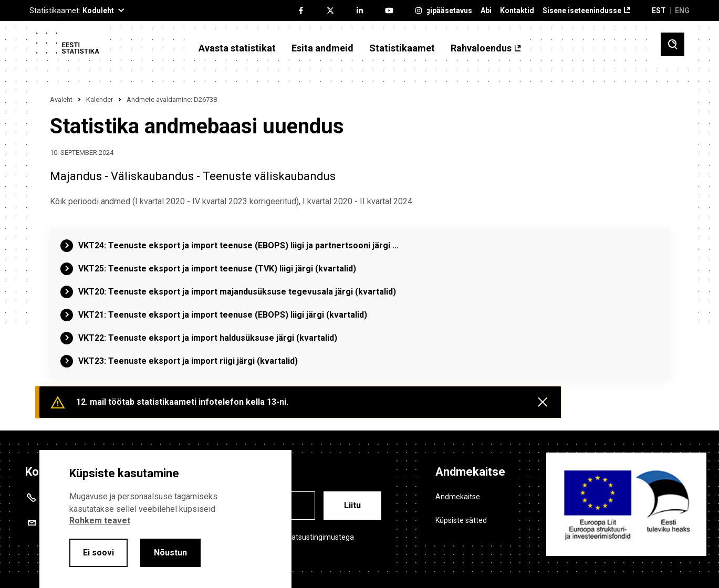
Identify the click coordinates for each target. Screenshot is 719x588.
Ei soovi (98, 553)
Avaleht (61, 99)
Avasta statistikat (237, 48)
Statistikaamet (402, 48)
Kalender (100, 99)
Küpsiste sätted (461, 520)
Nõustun (170, 553)
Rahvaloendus (481, 48)
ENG (682, 10)
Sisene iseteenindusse (582, 11)
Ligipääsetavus (446, 11)
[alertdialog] (165, 519)
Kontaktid (517, 11)
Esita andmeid (322, 48)
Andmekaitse (458, 497)
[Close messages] (543, 402)
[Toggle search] (673, 44)
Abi (486, 11)
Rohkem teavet (100, 521)
